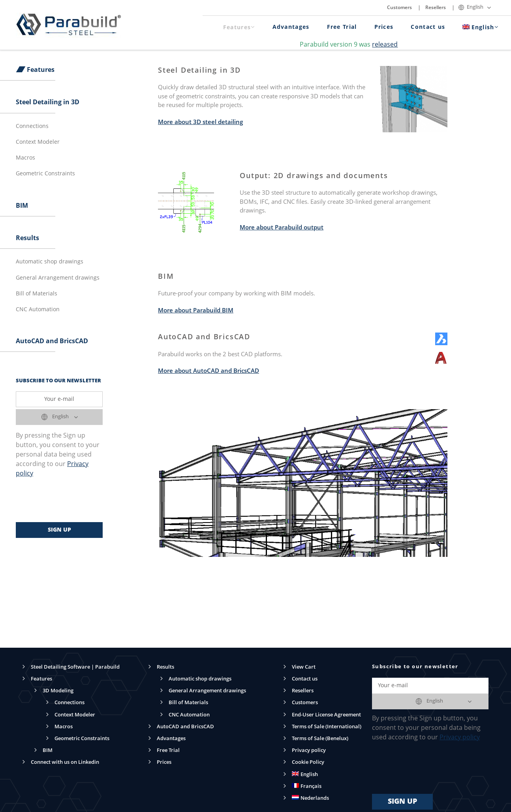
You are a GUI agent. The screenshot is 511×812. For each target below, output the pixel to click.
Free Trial (342, 27)
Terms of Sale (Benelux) (320, 739)
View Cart (304, 667)
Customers (399, 8)
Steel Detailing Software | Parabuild (75, 667)
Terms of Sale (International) (327, 727)
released (385, 45)
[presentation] (76, 500)
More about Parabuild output (282, 228)
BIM (22, 206)
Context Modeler (38, 142)
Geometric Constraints (45, 174)
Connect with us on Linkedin (65, 762)
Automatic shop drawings (50, 262)
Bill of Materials (37, 294)
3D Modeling (58, 691)
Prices (384, 27)
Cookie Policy (308, 762)
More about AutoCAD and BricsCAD (209, 371)
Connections (32, 126)
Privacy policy (309, 751)
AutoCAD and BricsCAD (52, 342)
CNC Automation (38, 310)
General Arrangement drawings (58, 278)
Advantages (291, 27)
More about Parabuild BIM (196, 311)
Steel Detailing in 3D (48, 103)
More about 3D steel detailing (200, 123)
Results (27, 239)
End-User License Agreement (326, 715)
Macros (25, 158)
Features (239, 27)
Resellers (436, 8)
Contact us (428, 27)
